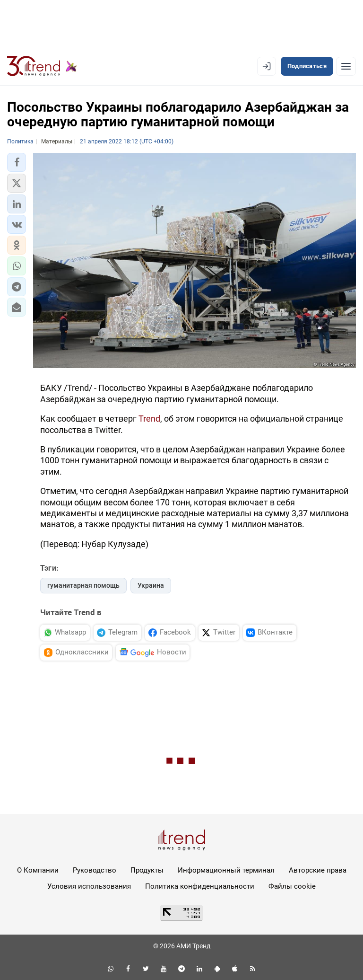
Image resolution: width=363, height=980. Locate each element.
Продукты (147, 870)
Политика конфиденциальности (200, 886)
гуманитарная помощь (83, 585)
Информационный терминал (226, 870)
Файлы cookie (292, 886)
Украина (151, 585)
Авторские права (318, 870)
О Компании (38, 870)
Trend (149, 419)
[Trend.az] (42, 66)
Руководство (95, 870)
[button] (17, 162)
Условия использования (89, 886)
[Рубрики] (346, 66)
